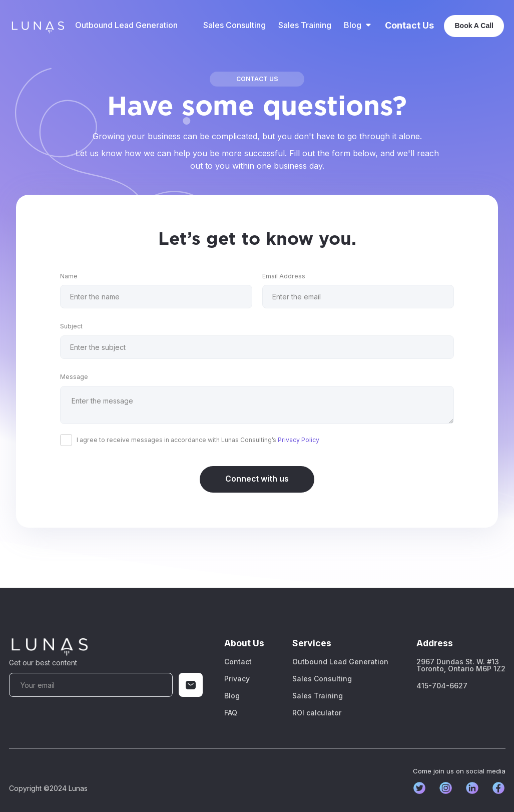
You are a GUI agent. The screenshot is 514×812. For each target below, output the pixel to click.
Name (69, 276)
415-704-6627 (442, 686)
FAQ (231, 713)
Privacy (237, 679)
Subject (71, 326)
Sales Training (305, 25)
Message (74, 377)
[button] (358, 25)
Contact (238, 662)
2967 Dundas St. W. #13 (461, 665)
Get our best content (43, 663)
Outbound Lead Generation (126, 25)
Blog (232, 696)
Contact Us (409, 26)
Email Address (284, 276)
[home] (38, 26)
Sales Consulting (234, 25)
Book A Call (474, 26)
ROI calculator (317, 713)
